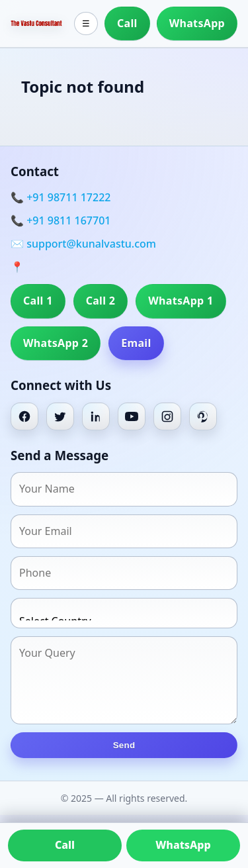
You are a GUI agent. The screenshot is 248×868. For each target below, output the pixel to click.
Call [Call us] (65, 845)
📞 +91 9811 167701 (61, 220)
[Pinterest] (203, 416)
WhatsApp (197, 23)
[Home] (36, 24)
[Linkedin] (96, 416)
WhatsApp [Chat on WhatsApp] (183, 845)
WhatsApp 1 (181, 301)
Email (136, 343)
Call (127, 23)
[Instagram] (167, 416)
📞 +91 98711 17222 (61, 197)
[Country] (124, 613)
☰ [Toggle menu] (86, 24)
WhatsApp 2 (56, 343)
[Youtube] (132, 416)
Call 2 (101, 301)
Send (124, 745)
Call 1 (38, 301)
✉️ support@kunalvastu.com (83, 244)
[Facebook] (24, 416)
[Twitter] (60, 416)
